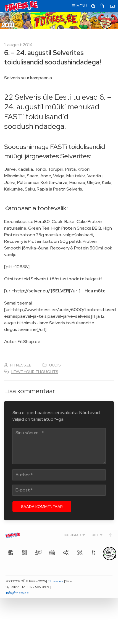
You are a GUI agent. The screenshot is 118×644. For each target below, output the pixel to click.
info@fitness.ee (17, 593)
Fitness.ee (56, 581)
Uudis (55, 365)
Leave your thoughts (35, 372)
